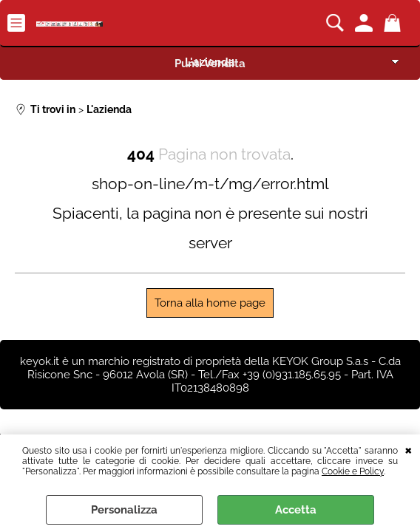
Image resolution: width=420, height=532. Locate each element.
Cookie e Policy (353, 471)
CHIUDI (409, 449)
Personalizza (124, 510)
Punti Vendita (210, 64)
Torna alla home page (210, 303)
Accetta (296, 510)
